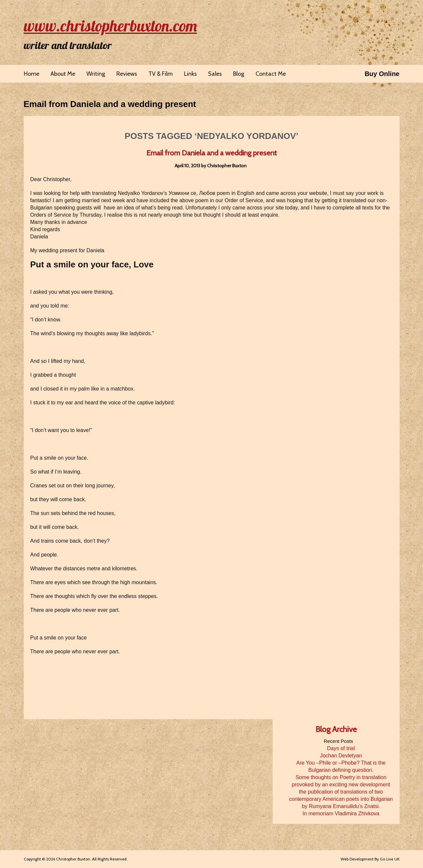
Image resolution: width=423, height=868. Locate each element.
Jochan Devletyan (341, 756)
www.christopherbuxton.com (110, 26)
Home (31, 74)
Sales (215, 74)
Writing (96, 74)
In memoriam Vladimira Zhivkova (341, 814)
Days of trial (341, 748)
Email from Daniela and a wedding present (110, 104)
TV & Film (161, 74)
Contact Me (271, 74)
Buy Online (382, 74)
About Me (63, 74)
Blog (239, 74)
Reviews (127, 74)
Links (190, 74)
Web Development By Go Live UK (370, 859)
